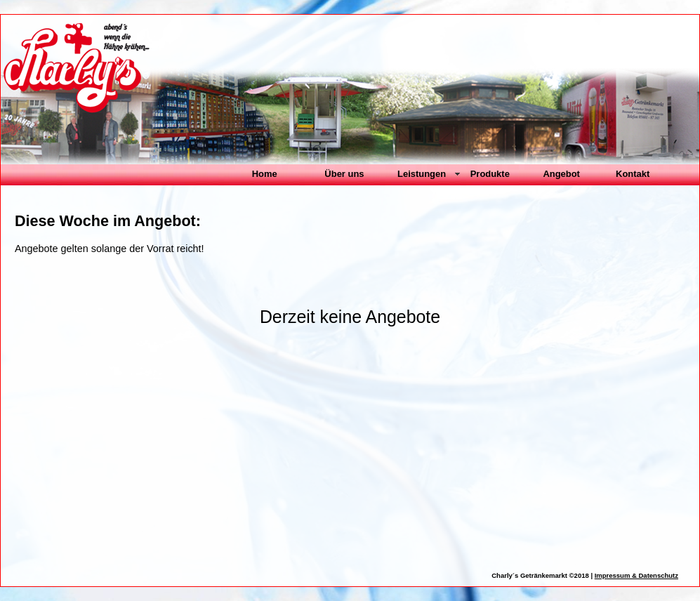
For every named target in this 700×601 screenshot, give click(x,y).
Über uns (344, 174)
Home (265, 174)
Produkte (490, 174)
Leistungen (422, 174)
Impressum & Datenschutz (636, 575)
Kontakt (633, 174)
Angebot (561, 174)
